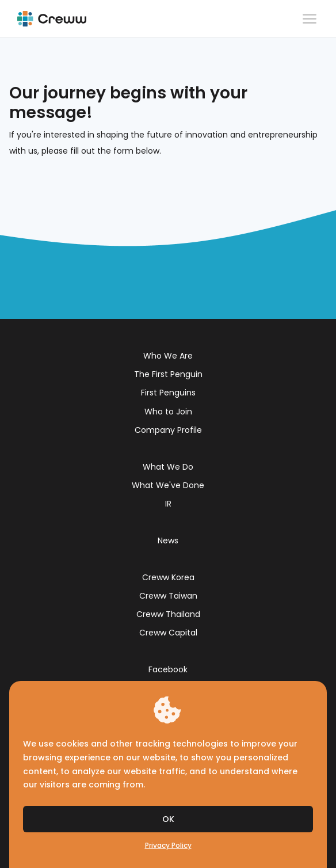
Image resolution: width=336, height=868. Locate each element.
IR (168, 504)
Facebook (168, 669)
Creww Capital (168, 633)
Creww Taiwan (168, 596)
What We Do (168, 467)
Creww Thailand (168, 614)
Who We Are (168, 356)
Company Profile (168, 430)
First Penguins (168, 393)
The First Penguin (168, 374)
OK (168, 819)
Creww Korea (168, 577)
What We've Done (168, 485)
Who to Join (168, 412)
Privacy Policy (168, 846)
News (168, 540)
